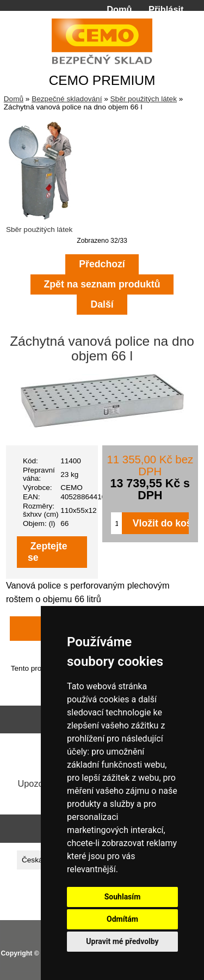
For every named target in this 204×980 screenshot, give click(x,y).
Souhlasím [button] (123, 897)
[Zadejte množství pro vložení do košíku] (116, 523)
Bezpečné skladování (67, 99)
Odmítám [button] (122, 919)
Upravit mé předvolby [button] (122, 941)
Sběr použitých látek (144, 99)
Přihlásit (166, 9)
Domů (119, 9)
